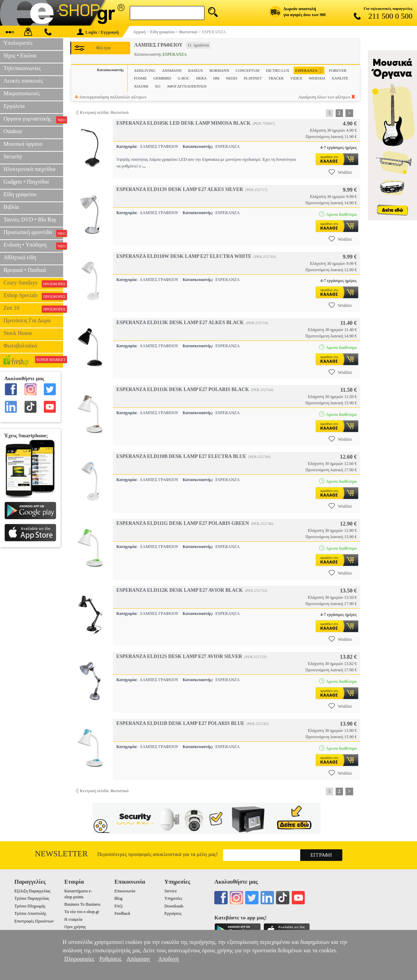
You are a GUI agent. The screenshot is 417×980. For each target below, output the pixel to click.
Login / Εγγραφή (98, 32)
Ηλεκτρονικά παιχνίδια (29, 169)
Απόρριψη (138, 959)
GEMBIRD (162, 78)
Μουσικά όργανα (23, 144)
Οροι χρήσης (75, 927)
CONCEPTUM (248, 70)
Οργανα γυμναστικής (33, 119)
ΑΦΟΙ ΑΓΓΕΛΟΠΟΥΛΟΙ (187, 86)
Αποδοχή (169, 959)
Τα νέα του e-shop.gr (82, 912)
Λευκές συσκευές (23, 81)
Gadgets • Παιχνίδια (26, 182)
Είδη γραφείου (20, 194)
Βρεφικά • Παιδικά (25, 270)
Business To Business (83, 904)
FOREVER (338, 70)
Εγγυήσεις (173, 913)
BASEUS (195, 70)
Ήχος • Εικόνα (20, 56)
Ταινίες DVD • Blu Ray (30, 220)
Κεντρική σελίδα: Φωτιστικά (104, 112)
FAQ (118, 906)
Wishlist (340, 172)
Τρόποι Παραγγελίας (32, 898)
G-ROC (183, 78)
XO (157, 86)
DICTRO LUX (278, 70)
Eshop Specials (33, 296)
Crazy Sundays (33, 283)
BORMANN (219, 70)
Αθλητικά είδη (20, 257)
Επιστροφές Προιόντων (34, 921)
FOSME (140, 78)
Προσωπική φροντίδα (33, 233)
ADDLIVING (145, 70)
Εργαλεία (14, 106)
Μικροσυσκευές (22, 93)
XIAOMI (141, 86)
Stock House (18, 333)
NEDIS (231, 78)
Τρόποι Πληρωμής (30, 906)
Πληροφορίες (79, 959)
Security (13, 156)
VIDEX (296, 78)
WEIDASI (317, 78)
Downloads (174, 906)
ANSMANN (172, 70)
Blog (118, 898)
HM (216, 78)
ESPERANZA (309, 71)
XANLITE (340, 78)
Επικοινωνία (125, 891)
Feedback (122, 913)
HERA (201, 78)
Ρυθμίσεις (110, 959)
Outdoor (13, 131)
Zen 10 (33, 309)
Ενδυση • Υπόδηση (33, 246)
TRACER (276, 78)
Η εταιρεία (73, 919)
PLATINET (253, 78)
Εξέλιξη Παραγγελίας (32, 891)
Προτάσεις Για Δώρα (27, 320)
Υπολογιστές (18, 43)
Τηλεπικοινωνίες (22, 68)
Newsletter (62, 854)
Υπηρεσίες (173, 898)
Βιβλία (11, 207)
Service (171, 891)
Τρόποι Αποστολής (30, 913)
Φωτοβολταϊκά (20, 346)
